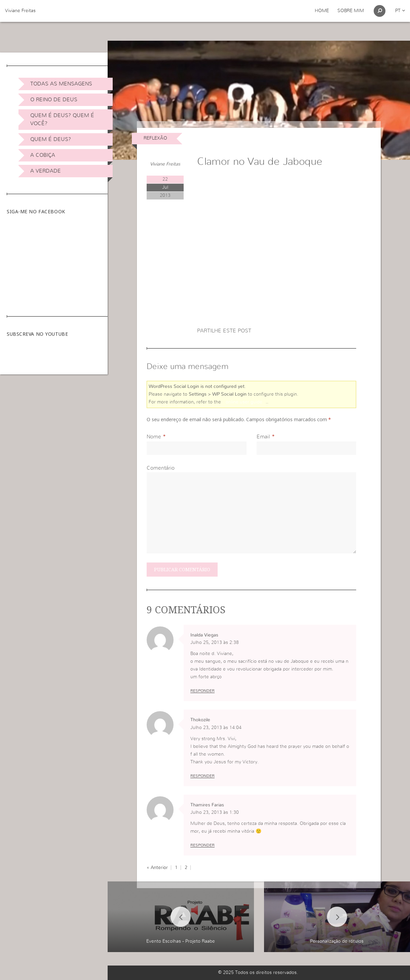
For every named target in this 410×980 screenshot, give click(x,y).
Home (322, 11)
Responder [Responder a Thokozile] (202, 776)
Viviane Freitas (20, 11)
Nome (154, 437)
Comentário (161, 468)
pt (400, 11)
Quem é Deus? (51, 139)
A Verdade (46, 171)
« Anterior (157, 868)
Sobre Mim (351, 11)
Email (263, 437)
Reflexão (155, 138)
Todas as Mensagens (61, 84)
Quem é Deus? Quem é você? (62, 119)
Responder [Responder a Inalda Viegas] (202, 691)
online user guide (244, 402)
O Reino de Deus (54, 100)
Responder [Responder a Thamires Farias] (202, 845)
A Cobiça (43, 155)
